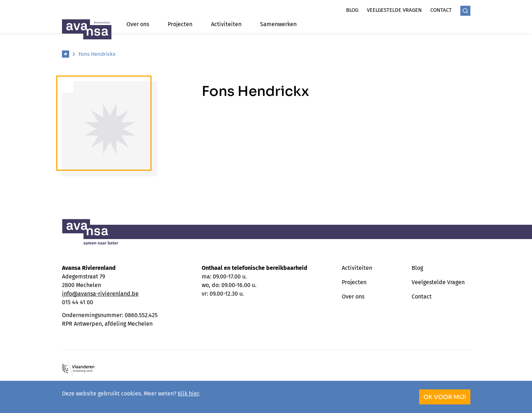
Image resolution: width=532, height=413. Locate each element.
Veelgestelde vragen (394, 10)
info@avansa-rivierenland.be (100, 294)
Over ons (138, 24)
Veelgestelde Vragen (438, 282)
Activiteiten (226, 24)
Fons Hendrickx (97, 54)
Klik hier (188, 393)
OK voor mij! (445, 397)
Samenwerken (278, 24)
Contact (441, 10)
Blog (352, 10)
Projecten (180, 24)
